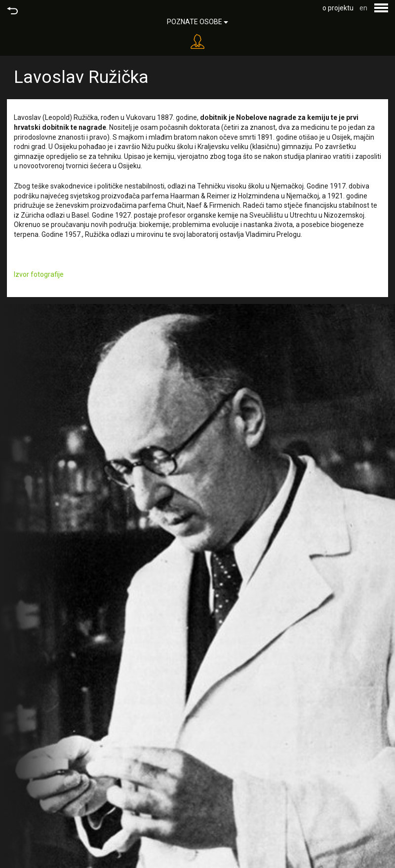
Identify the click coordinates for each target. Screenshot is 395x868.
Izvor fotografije (39, 274)
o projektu (338, 8)
